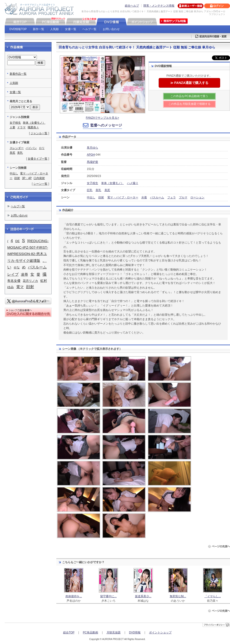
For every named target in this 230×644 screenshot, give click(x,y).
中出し (91, 197)
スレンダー (17, 148)
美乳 (98, 190)
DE (17, 241)
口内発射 (39, 178)
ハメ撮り (133, 183)
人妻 (12, 127)
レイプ (13, 274)
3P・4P (27, 178)
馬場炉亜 (92, 162)
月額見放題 (114, 632)
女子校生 (92, 183)
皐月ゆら (92, 148)
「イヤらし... (213, 596)
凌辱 (24, 275)
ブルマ (183, 197)
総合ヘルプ (132, 6)
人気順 (54, 29)
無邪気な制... (178, 596)
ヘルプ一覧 (89, 29)
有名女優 (14, 281)
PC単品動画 (90, 632)
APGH (91, 155)
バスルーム (157, 197)
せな (17, 267)
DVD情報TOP (18, 29)
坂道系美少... (143, 596)
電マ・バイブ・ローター (123, 197)
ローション (197, 197)
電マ (20, 287)
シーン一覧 (40, 184)
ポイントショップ (160, 632)
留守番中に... (108, 596)
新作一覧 (38, 29)
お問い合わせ (111, 29)
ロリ (42, 148)
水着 (144, 197)
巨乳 (90, 190)
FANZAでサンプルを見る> (103, 118)
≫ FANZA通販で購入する (189, 83)
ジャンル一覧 (39, 133)
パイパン (31, 148)
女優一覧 (71, 29)
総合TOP (69, 632)
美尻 (107, 190)
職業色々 (33, 127)
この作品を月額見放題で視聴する (189, 104)
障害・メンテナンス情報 (159, 6)
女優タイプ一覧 (38, 159)
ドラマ (21, 127)
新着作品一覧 (18, 74)
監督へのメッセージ (106, 125)
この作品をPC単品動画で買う (189, 96)
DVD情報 (135, 632)
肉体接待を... (74, 596)
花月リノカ (30, 281)
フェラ (172, 197)
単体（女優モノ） (112, 183)
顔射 (101, 197)
